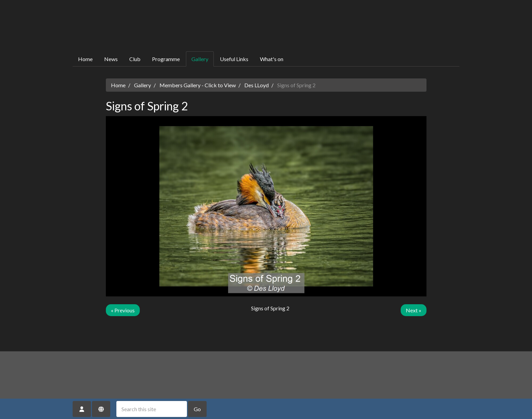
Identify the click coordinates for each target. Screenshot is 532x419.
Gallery (200, 59)
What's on (272, 59)
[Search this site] (152, 409)
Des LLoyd (256, 85)
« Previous (123, 310)
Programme (166, 59)
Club (135, 59)
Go (197, 409)
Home (85, 59)
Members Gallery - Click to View (198, 85)
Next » (414, 310)
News (111, 59)
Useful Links (234, 59)
